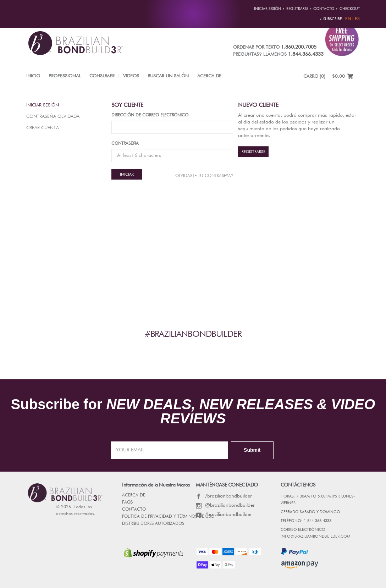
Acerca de (209, 76)
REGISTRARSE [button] (297, 9)
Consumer (102, 76)
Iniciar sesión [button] (268, 9)
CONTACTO (134, 510)
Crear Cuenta (43, 128)
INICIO (33, 76)
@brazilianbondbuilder (225, 505)
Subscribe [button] (332, 19)
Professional (65, 76)
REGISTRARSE (253, 152)
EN (348, 19)
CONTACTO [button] (324, 9)
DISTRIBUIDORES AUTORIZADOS (153, 524)
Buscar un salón (168, 76)
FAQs (127, 502)
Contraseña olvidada (53, 117)
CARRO (314, 76)
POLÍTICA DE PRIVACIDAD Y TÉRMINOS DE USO (168, 517)
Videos (131, 76)
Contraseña (125, 144)
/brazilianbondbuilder (224, 496)
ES (357, 19)
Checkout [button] (350, 9)
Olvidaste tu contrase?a (204, 176)
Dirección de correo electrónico (150, 115)
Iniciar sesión (43, 105)
